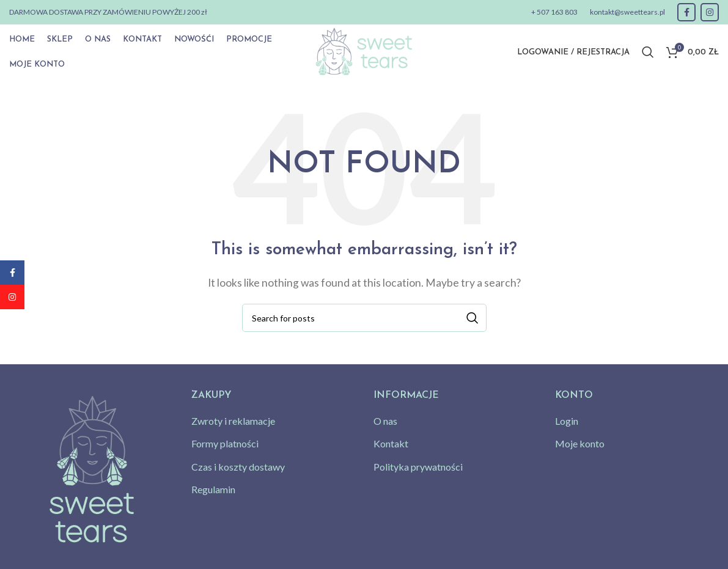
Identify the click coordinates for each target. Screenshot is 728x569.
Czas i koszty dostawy (238, 467)
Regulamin (213, 489)
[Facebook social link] (686, 12)
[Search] (648, 52)
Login (567, 421)
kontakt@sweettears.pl (627, 12)
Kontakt (391, 443)
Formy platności (225, 443)
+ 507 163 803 (554, 12)
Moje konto (580, 443)
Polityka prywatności (418, 467)
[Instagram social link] (710, 12)
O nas (385, 421)
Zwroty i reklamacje (233, 421)
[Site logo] (364, 50)
